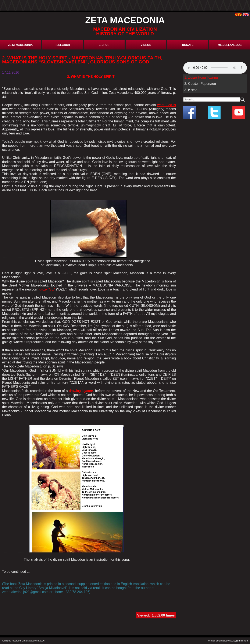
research (62, 45)
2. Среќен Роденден (200, 84)
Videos (146, 45)
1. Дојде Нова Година (201, 77)
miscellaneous (230, 45)
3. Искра (191, 90)
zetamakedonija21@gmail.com (232, 641)
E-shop (104, 45)
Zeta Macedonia (20, 45)
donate (188, 45)
